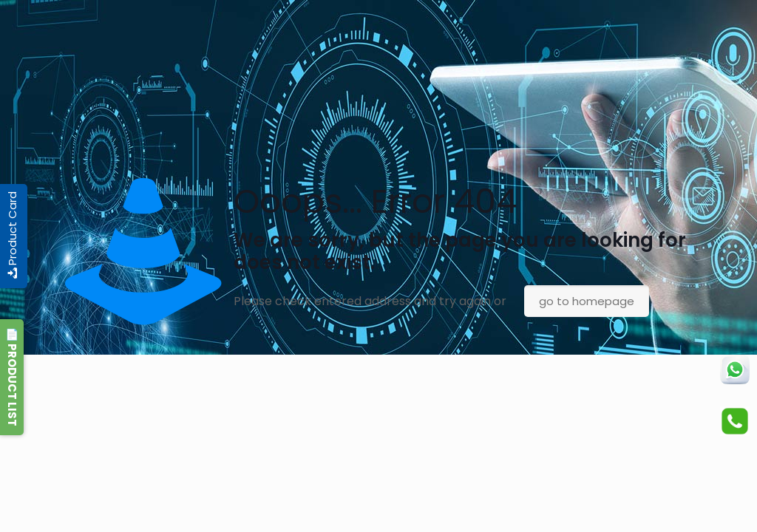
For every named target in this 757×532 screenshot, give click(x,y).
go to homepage (587, 301)
